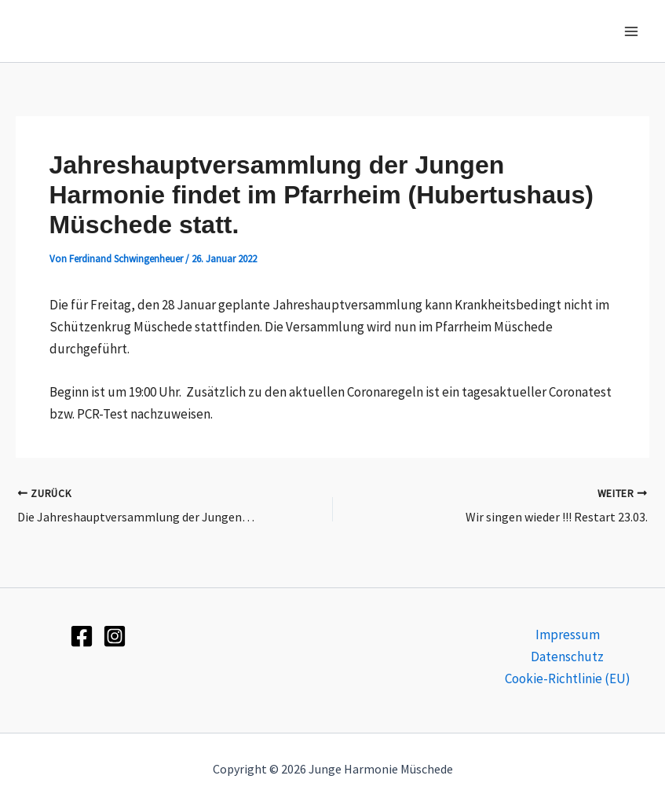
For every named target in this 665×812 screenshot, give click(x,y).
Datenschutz (567, 657)
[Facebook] (82, 636)
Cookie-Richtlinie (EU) (568, 678)
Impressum (568, 635)
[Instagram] (115, 636)
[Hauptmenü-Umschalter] (632, 31)
